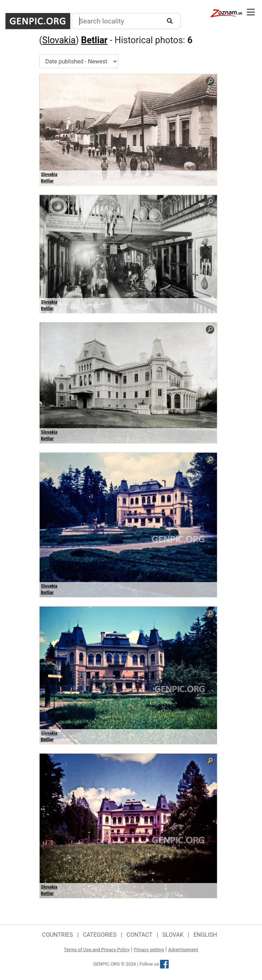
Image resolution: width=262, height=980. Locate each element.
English (205, 935)
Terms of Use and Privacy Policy (97, 950)
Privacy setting (149, 950)
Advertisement (183, 950)
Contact (139, 935)
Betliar (94, 40)
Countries (57, 935)
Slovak (173, 935)
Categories (100, 935)
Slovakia (59, 40)
